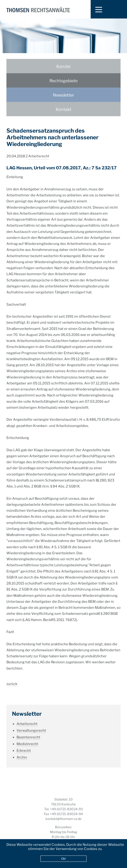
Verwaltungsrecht (31, 725)
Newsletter (63, 95)
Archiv (22, 752)
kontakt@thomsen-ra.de (63, 819)
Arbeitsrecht (39, 151)
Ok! (64, 859)
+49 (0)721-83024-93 (66, 809)
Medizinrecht (27, 739)
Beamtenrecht (28, 732)
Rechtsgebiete (63, 81)
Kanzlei (63, 66)
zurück (12, 679)
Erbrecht (24, 745)
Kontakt (63, 109)
